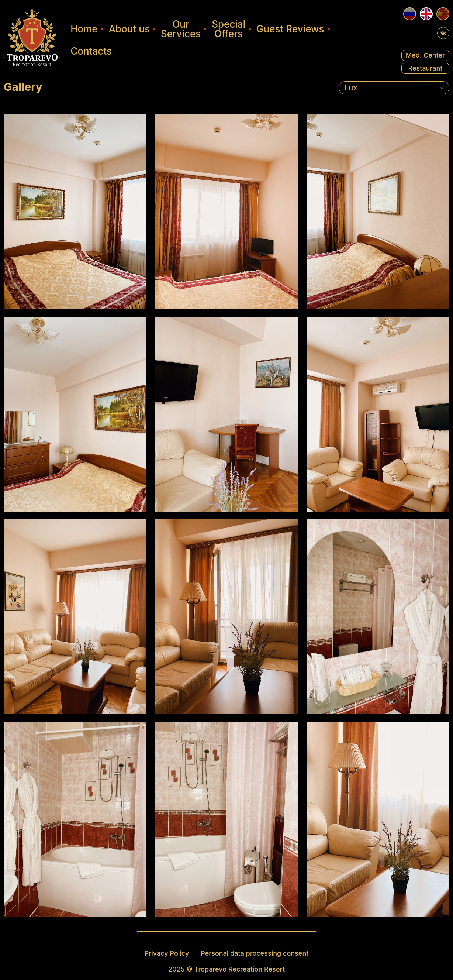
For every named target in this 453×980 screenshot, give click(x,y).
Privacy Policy (167, 953)
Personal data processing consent (255, 953)
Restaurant (425, 68)
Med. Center (425, 55)
